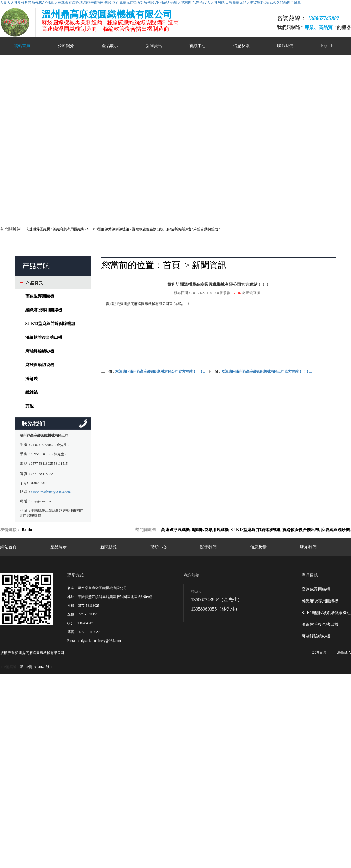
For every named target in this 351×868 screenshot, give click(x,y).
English (327, 46)
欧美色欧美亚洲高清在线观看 (145, 731)
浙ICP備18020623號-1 (36, 667)
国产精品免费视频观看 (328, 721)
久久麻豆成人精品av (63, 726)
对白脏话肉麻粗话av (169, 726)
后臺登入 (344, 652)
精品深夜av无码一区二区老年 (280, 726)
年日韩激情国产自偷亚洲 (178, 716)
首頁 (172, 265)
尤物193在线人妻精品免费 (189, 731)
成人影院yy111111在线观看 (236, 721)
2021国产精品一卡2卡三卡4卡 (71, 716)
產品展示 (110, 46)
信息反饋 (241, 46)
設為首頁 (319, 652)
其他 (30, 406)
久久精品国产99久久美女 (324, 726)
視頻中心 (198, 46)
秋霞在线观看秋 (223, 731)
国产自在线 (301, 721)
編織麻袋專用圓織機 (44, 310)
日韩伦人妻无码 (314, 716)
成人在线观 (205, 721)
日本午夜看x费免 (48, 721)
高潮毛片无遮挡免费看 (98, 726)
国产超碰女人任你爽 (153, 721)
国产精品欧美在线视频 (253, 716)
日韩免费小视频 (183, 721)
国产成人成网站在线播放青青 (23, 726)
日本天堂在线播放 (286, 716)
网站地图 (309, 682)
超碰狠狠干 (148, 716)
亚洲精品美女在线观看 (134, 726)
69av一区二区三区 (76, 721)
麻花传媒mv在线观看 (290, 731)
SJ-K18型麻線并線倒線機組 (50, 324)
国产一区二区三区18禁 (255, 731)
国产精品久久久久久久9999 (99, 731)
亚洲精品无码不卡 (200, 726)
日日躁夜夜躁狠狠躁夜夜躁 (117, 716)
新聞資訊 (154, 46)
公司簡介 (66, 46)
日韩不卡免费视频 (26, 736)
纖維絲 (32, 392)
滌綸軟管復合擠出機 (44, 337)
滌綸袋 (32, 379)
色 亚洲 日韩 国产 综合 (216, 716)
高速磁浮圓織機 (40, 296)
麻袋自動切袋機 (40, 365)
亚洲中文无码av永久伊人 (236, 726)
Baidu (27, 530)
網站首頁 (22, 46)
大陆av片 (26, 721)
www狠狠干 (38, 716)
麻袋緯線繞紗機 (40, 351)
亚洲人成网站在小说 (274, 721)
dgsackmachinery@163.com (51, 492)
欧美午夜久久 (66, 731)
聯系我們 (285, 46)
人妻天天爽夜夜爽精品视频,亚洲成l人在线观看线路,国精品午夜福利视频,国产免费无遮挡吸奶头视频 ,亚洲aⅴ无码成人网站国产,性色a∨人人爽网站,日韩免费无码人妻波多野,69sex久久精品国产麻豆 (151, 2)
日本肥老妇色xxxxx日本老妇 (114, 721)
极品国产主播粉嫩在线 (37, 731)
